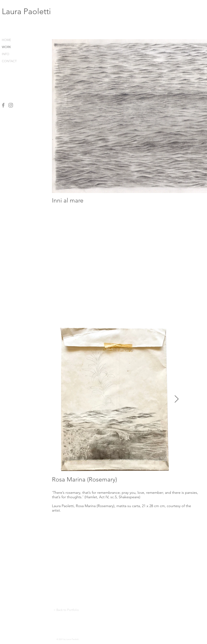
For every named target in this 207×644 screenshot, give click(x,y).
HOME (6, 40)
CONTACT (9, 61)
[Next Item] (177, 399)
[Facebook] (3, 105)
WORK (6, 47)
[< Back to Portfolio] (66, 610)
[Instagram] (11, 105)
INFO (6, 54)
